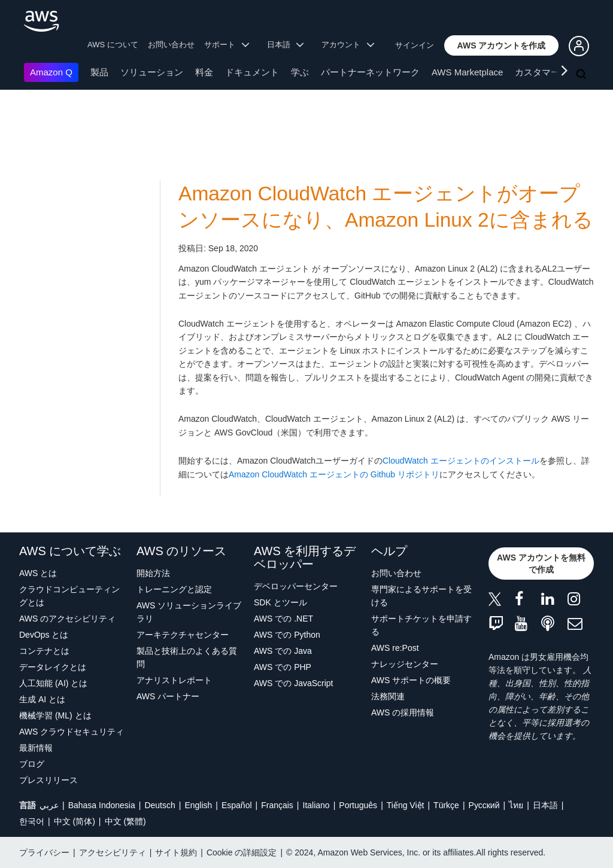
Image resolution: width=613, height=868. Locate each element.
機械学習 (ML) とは (55, 715)
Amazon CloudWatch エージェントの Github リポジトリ (334, 474)
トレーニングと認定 (174, 589)
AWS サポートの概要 (411, 680)
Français (277, 805)
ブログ (32, 764)
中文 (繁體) (125, 821)
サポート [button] (227, 45)
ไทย (516, 805)
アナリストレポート (174, 680)
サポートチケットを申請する (421, 625)
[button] (502, 45)
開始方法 (153, 573)
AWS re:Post (395, 648)
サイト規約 (176, 852)
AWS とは (38, 573)
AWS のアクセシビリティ (67, 619)
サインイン (415, 45)
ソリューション (152, 72)
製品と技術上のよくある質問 (187, 657)
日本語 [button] (286, 45)
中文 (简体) (75, 821)
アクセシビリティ (113, 852)
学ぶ (300, 72)
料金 (204, 72)
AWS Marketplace (467, 72)
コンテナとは (44, 651)
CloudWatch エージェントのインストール (461, 461)
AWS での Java (283, 651)
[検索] (582, 75)
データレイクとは (53, 667)
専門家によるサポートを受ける (421, 596)
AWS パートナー (168, 696)
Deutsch (160, 805)
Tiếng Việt (406, 805)
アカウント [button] (348, 45)
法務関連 (388, 696)
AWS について (113, 45)
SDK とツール (280, 602)
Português (358, 805)
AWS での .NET (283, 619)
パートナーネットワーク (370, 72)
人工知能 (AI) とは (53, 683)
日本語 (545, 805)
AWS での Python (287, 635)
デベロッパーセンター (296, 586)
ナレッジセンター (405, 664)
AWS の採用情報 (403, 712)
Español (237, 805)
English (198, 805)
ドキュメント (252, 72)
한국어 (32, 821)
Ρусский (484, 805)
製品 (99, 72)
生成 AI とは (42, 699)
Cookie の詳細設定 (242, 852)
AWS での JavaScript (294, 683)
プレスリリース (48, 780)
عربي (49, 805)
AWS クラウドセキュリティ (72, 732)
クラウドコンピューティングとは (69, 596)
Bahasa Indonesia (102, 805)
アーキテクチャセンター (183, 635)
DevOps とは (44, 635)
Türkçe (446, 805)
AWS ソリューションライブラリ (189, 612)
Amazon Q (51, 72)
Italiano (316, 805)
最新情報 (36, 748)
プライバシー (44, 852)
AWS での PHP (283, 667)
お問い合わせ (171, 45)
